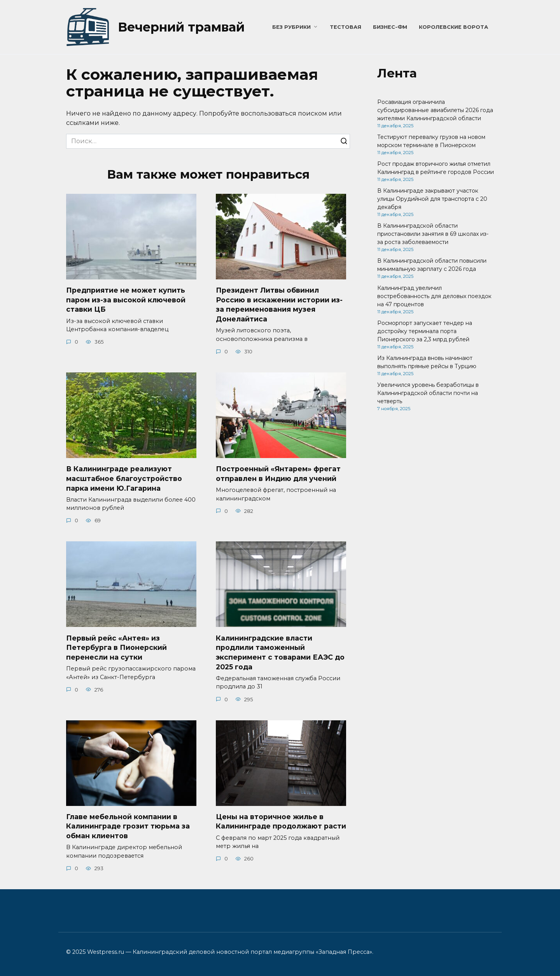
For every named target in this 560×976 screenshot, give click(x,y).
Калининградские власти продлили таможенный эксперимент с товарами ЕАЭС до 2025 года (280, 652)
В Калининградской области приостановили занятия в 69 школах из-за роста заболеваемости (433, 234)
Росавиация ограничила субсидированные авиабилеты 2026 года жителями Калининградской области (435, 110)
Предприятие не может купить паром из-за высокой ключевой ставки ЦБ (126, 300)
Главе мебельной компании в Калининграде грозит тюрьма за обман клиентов (128, 826)
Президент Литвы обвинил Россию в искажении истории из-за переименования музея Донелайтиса (279, 305)
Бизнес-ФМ (390, 27)
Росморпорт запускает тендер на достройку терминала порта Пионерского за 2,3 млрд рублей (425, 331)
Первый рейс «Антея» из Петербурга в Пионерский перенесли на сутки (116, 648)
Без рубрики (291, 27)
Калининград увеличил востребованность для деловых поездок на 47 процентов (434, 296)
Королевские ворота (453, 27)
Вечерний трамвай (181, 27)
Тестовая (346, 27)
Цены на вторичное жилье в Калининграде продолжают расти (281, 822)
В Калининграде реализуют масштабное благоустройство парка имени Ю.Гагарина (124, 478)
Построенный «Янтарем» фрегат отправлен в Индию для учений (278, 474)
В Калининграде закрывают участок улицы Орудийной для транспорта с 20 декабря (432, 199)
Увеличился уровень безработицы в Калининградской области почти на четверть (428, 393)
